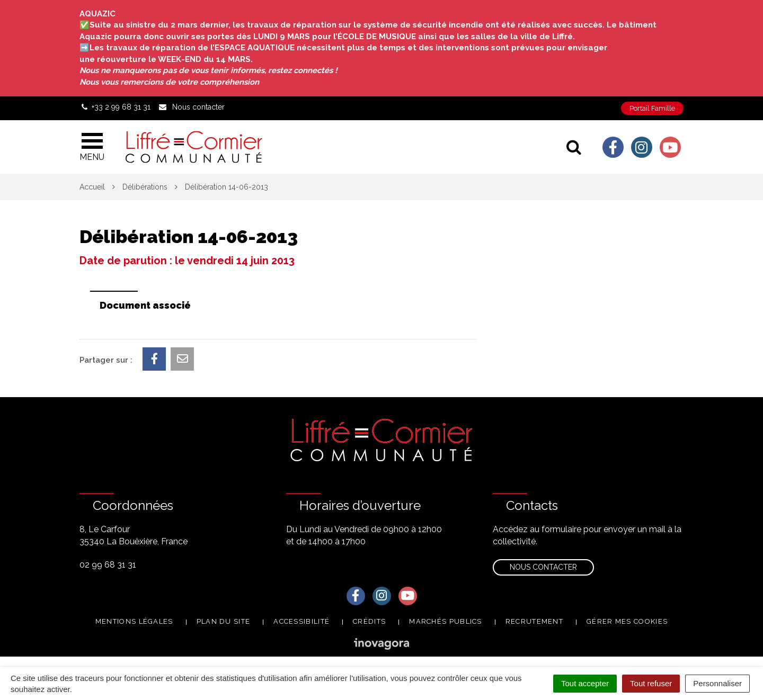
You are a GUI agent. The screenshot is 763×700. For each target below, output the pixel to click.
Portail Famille (652, 108)
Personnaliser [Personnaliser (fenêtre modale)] (717, 683)
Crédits (369, 621)
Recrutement (534, 621)
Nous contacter (543, 567)
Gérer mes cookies (627, 621)
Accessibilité (301, 621)
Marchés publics (446, 621)
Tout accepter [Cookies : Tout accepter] (585, 683)
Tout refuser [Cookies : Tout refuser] (651, 683)
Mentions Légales (134, 621)
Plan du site (224, 621)
